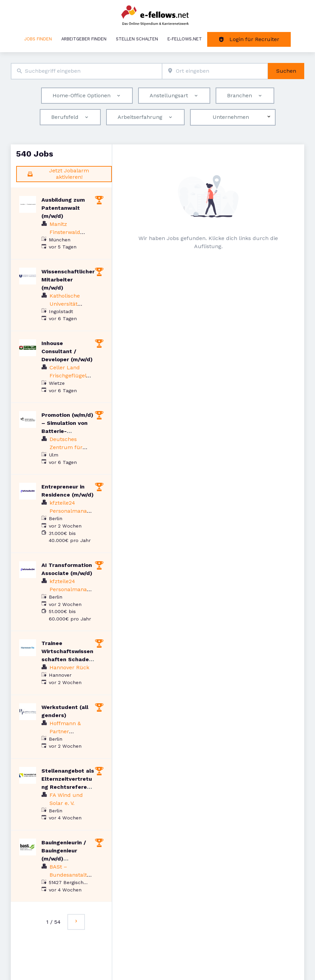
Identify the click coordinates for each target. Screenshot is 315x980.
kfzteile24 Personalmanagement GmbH (70, 511)
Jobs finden (38, 39)
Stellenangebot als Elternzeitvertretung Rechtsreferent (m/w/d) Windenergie (68, 787)
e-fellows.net (185, 39)
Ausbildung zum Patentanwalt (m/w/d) (63, 208)
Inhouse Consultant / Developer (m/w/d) (67, 351)
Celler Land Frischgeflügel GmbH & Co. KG (70, 376)
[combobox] (86, 71)
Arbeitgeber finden (84, 39)
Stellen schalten (137, 39)
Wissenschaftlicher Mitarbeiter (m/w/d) (68, 280)
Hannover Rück (69, 667)
